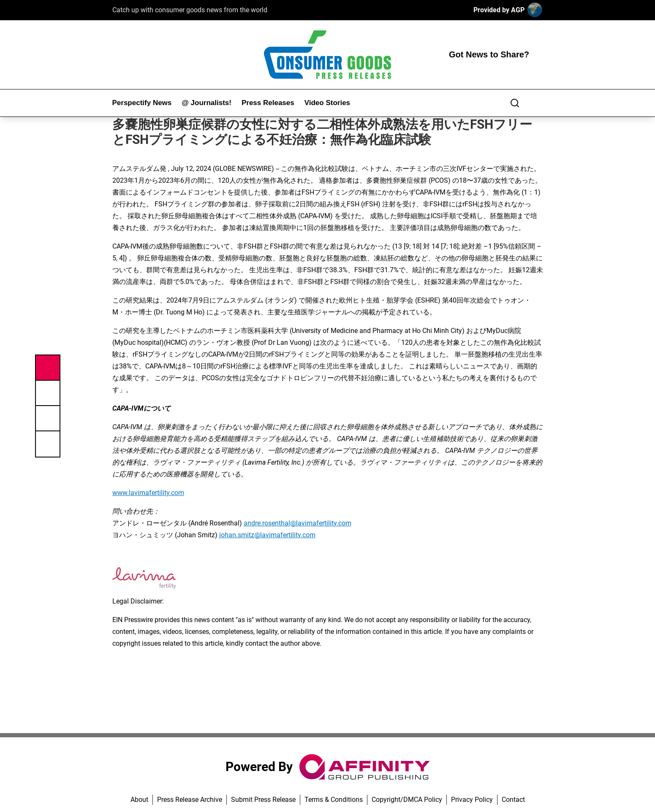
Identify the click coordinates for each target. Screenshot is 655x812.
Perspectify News (142, 103)
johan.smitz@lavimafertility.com (267, 535)
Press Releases (268, 103)
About (139, 800)
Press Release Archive (190, 800)
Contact (513, 800)
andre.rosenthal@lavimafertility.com (298, 523)
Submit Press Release (263, 800)
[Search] (515, 103)
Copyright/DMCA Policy (407, 800)
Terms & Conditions (334, 800)
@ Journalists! (207, 103)
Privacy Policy (472, 800)
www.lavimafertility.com (148, 493)
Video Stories (327, 103)
